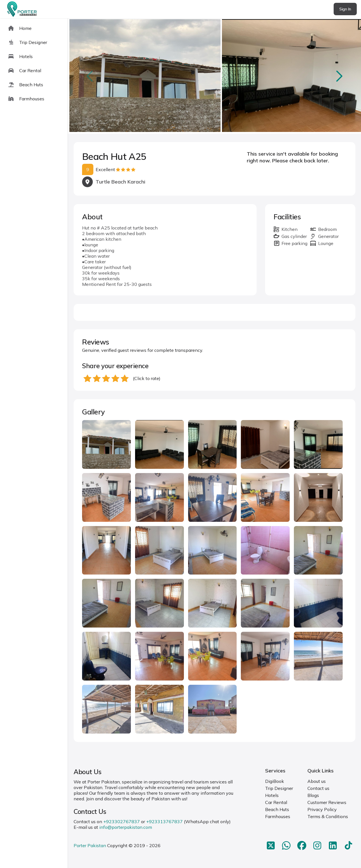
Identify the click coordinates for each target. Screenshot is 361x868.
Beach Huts (277, 809)
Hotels (272, 795)
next (339, 76)
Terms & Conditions (328, 816)
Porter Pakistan (90, 845)
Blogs (313, 795)
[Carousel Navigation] (214, 76)
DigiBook (275, 781)
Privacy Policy (322, 809)
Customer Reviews (327, 802)
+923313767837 (164, 821)
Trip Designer (279, 788)
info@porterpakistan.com (126, 827)
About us (317, 781)
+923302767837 (122, 821)
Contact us (318, 788)
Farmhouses (278, 816)
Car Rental (276, 802)
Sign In (345, 9)
